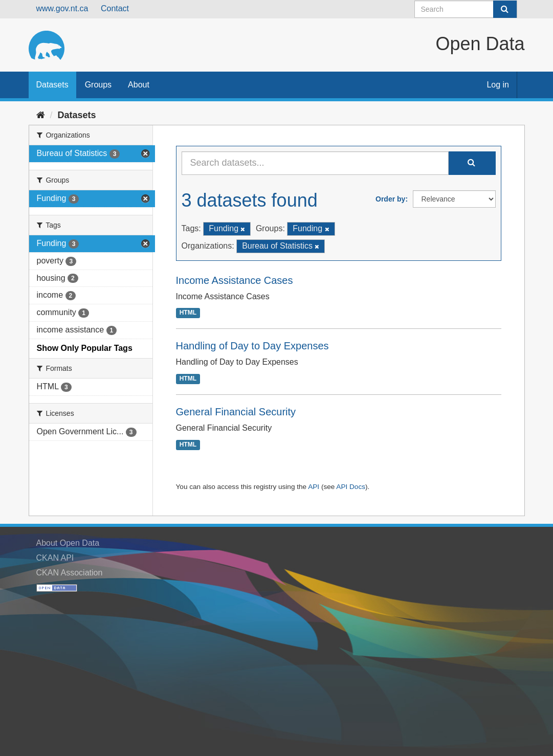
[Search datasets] (466, 9)
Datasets (52, 85)
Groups (98, 85)
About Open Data (68, 543)
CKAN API (55, 558)
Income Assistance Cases (235, 280)
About (139, 85)
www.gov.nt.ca (62, 8)
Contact (115, 8)
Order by (390, 199)
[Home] (41, 115)
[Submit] (505, 9)
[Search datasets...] (315, 163)
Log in (498, 85)
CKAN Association (70, 573)
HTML (188, 313)
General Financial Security (236, 412)
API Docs (351, 487)
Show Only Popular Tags (85, 348)
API (314, 487)
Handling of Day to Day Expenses (252, 346)
